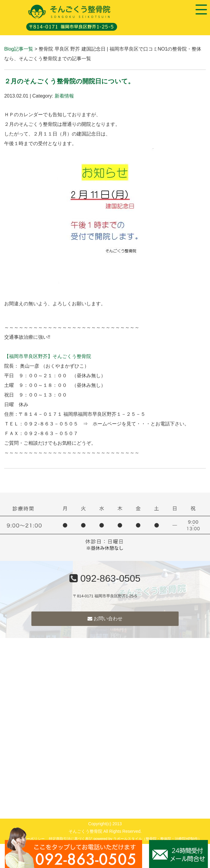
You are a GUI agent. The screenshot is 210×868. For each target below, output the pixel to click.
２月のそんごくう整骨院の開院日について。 (69, 81)
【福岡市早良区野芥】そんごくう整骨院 (48, 356)
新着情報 (64, 96)
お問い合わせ (105, 619)
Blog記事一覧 (19, 49)
